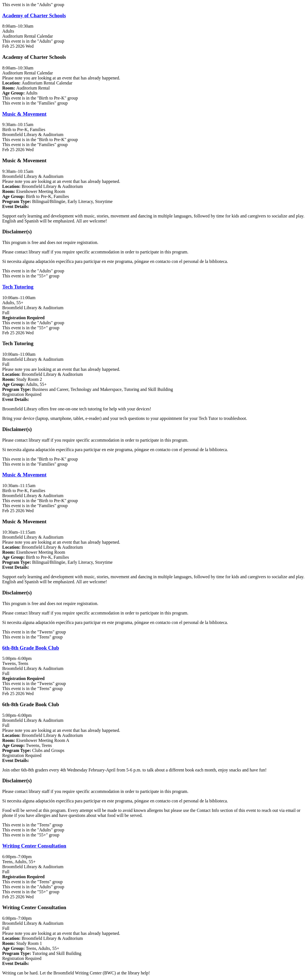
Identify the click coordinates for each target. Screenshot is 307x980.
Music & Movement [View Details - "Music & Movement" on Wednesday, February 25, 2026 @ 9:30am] (24, 114)
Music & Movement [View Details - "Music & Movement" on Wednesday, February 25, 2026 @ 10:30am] (24, 475)
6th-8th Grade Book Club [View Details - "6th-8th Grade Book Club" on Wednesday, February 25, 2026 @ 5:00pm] (31, 648)
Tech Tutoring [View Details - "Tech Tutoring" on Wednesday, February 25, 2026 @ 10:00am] (18, 287)
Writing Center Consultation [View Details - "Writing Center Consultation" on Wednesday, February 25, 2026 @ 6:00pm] (34, 846)
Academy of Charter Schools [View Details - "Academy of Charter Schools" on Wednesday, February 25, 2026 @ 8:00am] (34, 15)
